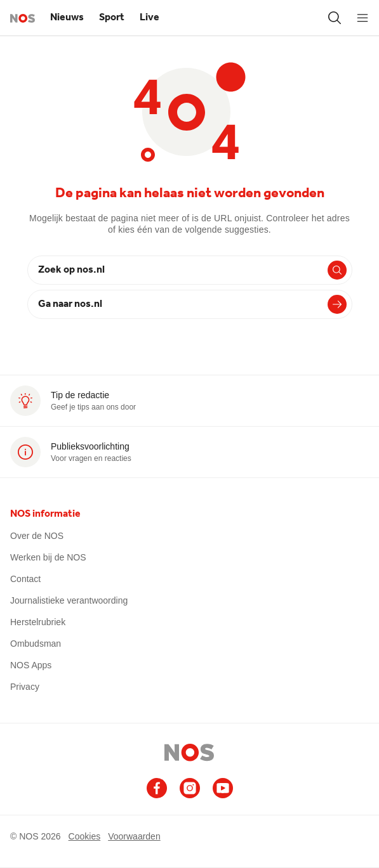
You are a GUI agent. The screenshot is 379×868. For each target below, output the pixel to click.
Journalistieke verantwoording (69, 600)
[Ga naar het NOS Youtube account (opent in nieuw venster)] (223, 788)
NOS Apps (31, 665)
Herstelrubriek (38, 622)
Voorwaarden (134, 836)
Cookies (85, 836)
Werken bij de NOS (48, 557)
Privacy (25, 687)
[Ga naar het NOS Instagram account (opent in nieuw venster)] (190, 788)
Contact (25, 579)
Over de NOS (37, 536)
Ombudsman (36, 644)
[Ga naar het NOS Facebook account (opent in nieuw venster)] (157, 788)
